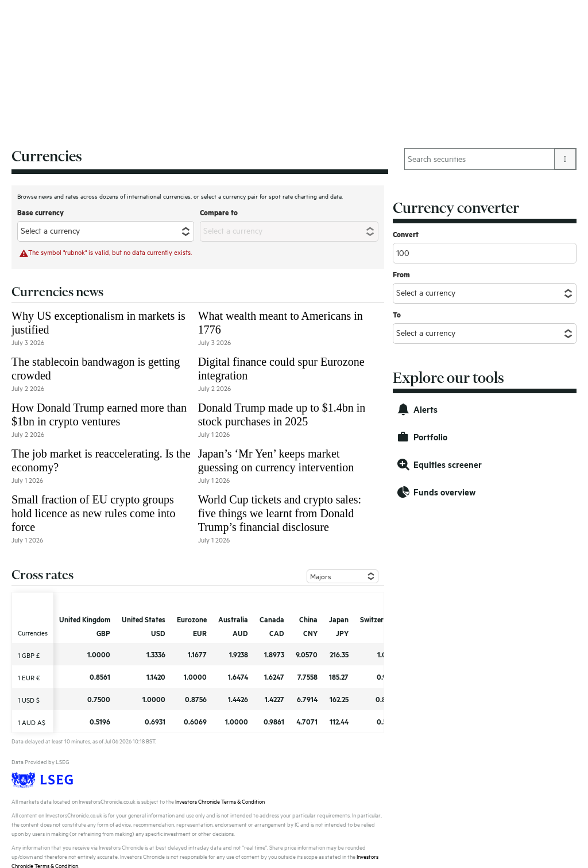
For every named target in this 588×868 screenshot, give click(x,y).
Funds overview (444, 492)
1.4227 (274, 699)
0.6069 (195, 722)
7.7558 (307, 677)
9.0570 (307, 654)
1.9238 (239, 654)
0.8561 (100, 677)
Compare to (219, 212)
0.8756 (196, 699)
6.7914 (307, 699)
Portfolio (430, 437)
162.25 (339, 699)
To (397, 315)
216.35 (339, 654)
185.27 (339, 677)
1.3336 (156, 654)
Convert (406, 234)
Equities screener (448, 465)
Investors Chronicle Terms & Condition (220, 802)
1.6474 (238, 677)
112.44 (339, 722)
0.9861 (274, 722)
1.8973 (274, 654)
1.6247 (274, 677)
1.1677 (197, 654)
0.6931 (155, 722)
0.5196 (100, 722)
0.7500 (99, 699)
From (401, 274)
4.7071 (307, 722)
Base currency (40, 212)
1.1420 (156, 677)
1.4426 (238, 699)
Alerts (425, 410)
